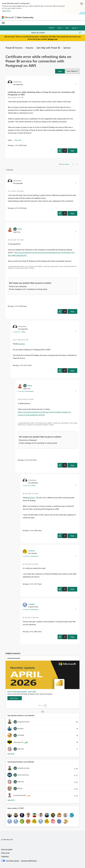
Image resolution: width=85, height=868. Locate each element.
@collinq (22, 344)
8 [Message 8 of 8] (14, 208)
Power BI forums (14, 48)
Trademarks (5, 856)
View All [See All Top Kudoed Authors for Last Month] (11, 800)
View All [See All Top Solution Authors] (11, 754)
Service (67, 48)
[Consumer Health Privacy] (29, 861)
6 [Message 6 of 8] (29, 632)
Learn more (6, 11)
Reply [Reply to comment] (72, 213)
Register (52, 28)
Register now (53, 39)
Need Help (18, 140)
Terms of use (5, 853)
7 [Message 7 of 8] (29, 584)
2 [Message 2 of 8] (14, 306)
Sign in (60, 28)
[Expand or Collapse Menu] (3, 23)
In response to (19, 332)
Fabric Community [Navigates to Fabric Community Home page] (25, 17)
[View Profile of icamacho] (32, 551)
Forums (29, 48)
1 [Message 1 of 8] (14, 145)
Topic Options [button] (72, 71)
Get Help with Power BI (48, 48)
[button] (60, 71)
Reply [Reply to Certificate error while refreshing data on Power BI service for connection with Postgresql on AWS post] (72, 151)
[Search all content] (56, 33)
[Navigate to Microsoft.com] (8, 17)
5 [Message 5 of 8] (29, 530)
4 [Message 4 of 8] (24, 460)
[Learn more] (15, 698)
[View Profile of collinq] (20, 229)
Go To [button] (74, 28)
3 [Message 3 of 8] (19, 365)
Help (67, 28)
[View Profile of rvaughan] (31, 604)
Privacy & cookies (7, 849)
